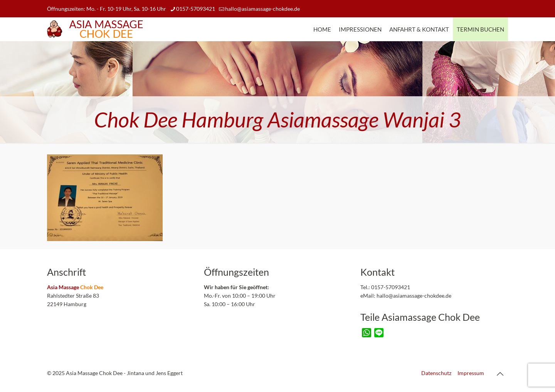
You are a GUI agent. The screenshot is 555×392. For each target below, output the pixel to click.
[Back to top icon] (500, 374)
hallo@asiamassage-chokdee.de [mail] (262, 9)
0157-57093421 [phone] (196, 9)
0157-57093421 (390, 287)
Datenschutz (436, 373)
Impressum (471, 373)
